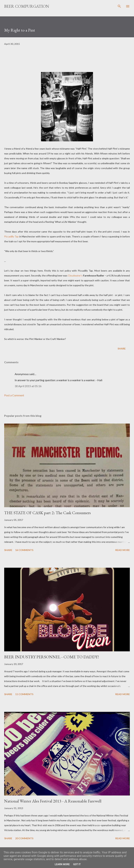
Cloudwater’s (75, 275)
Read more (123, 550)
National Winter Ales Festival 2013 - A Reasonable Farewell (53, 801)
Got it (77, 864)
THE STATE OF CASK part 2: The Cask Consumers (47, 513)
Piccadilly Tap (11, 236)
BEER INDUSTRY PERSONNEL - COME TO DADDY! (52, 657)
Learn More (62, 864)
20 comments (24, 838)
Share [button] (122, 349)
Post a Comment (14, 395)
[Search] (119, 6)
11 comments (24, 694)
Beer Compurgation (27, 6)
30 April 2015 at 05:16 (28, 386)
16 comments (24, 550)
